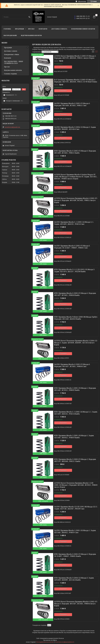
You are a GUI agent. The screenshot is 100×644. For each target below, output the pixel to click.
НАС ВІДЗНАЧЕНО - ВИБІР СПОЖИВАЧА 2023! (14, 62)
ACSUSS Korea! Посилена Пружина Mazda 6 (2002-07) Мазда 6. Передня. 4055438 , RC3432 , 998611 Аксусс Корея (76, 200)
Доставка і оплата (59, 29)
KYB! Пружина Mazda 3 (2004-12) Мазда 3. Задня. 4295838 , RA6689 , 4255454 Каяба (74, 579)
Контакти (43, 29)
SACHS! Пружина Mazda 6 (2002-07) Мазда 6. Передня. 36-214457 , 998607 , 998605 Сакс (72, 247)
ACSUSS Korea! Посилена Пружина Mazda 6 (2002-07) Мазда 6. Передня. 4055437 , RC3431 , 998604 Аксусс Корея (76, 604)
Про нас (31, 29)
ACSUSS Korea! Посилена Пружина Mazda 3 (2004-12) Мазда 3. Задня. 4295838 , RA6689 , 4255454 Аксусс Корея (76, 343)
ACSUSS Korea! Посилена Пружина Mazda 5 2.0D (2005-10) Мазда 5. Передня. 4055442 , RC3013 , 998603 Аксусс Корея (76, 485)
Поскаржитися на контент (45, 642)
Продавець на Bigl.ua (50, 640)
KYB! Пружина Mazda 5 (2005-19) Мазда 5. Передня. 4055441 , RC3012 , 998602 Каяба (75, 389)
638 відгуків (82, 1)
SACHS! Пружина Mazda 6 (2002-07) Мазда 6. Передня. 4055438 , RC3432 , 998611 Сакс (72, 104)
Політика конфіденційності (65, 642)
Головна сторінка (10, 74)
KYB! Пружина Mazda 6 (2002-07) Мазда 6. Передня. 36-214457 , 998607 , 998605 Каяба (75, 555)
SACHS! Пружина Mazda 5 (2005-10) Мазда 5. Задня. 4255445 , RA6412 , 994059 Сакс (75, 531)
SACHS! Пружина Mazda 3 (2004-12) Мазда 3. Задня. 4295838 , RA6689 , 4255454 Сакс (75, 128)
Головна (7, 29)
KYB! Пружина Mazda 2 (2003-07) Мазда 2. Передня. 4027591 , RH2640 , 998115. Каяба (75, 460)
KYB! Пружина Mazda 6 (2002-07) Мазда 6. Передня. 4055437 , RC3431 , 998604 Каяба (75, 294)
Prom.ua (61, 638)
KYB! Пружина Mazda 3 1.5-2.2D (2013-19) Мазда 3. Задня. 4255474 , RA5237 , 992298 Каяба (74, 270)
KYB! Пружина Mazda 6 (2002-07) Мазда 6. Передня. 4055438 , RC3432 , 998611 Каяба (75, 152)
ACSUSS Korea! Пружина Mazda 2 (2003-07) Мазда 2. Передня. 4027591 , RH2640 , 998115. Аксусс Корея (75, 57)
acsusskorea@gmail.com (12, 127)
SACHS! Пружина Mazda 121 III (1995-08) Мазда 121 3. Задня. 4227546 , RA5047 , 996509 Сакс (76, 508)
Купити (64, 67)
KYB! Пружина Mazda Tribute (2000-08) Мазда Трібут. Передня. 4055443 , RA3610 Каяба (76, 318)
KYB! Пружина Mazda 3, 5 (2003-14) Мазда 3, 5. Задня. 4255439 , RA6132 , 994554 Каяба (76, 413)
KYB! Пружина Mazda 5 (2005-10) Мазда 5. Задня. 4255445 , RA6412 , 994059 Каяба (74, 437)
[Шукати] (29, 17)
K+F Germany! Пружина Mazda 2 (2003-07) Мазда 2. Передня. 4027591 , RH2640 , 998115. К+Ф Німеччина (76, 81)
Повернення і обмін (12, 55)
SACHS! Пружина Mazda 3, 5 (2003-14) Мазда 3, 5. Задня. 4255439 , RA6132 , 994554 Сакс (74, 223)
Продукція (19, 29)
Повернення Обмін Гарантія (83, 29)
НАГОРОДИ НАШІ (10, 35)
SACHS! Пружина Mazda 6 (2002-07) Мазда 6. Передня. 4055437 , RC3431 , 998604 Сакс (72, 365)
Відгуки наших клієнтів (31, 35)
